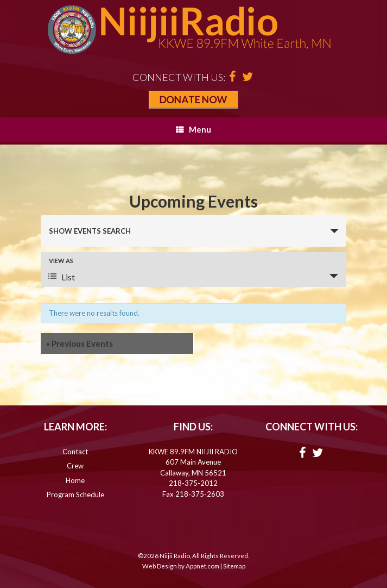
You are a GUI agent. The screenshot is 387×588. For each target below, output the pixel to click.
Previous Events (80, 343)
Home (75, 480)
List (62, 277)
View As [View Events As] (61, 261)
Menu (193, 129)
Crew (75, 466)
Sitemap (234, 566)
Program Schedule (75, 495)
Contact (75, 452)
